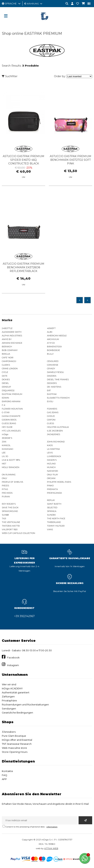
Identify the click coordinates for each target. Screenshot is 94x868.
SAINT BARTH (54, 504)
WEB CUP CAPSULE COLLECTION (18, 533)
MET (4, 464)
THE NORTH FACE (56, 518)
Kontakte (7, 771)
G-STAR (6, 412)
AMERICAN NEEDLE (57, 336)
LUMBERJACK (54, 456)
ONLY (4, 478)
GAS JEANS (53, 412)
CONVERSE (53, 365)
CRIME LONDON (10, 369)
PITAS (5, 489)
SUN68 (5, 515)
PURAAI (6, 497)
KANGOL (6, 445)
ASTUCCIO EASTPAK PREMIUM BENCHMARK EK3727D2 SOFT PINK (70, 160)
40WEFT (51, 328)
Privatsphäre (9, 700)
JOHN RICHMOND (56, 442)
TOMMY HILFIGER (56, 526)
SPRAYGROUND (10, 511)
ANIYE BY (7, 339)
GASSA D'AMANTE (11, 416)
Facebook (13, 657)
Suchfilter (10, 76)
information (52, 827)
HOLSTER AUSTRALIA (58, 427)
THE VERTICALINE (11, 522)
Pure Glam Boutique (14, 736)
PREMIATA (52, 489)
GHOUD (51, 416)
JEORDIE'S (7, 438)
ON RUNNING (9, 475)
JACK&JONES (54, 434)
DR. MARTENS (54, 387)
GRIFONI (51, 420)
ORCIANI (51, 478)
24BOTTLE (7, 328)
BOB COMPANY (10, 350)
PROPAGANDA (54, 493)
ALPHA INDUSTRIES (12, 336)
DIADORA (52, 376)
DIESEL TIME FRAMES (58, 379)
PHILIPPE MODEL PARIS (59, 482)
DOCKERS (52, 383)
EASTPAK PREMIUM (12, 394)
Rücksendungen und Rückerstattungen (25, 704)
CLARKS (6, 365)
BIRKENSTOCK (54, 347)
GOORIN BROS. (9, 420)
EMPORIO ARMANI (11, 401)
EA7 (49, 390)
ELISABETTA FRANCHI (58, 398)
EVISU (50, 401)
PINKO (50, 486)
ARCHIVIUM (53, 339)
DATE (5, 376)
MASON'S (52, 460)
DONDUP (6, 387)
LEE (4, 453)
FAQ (4, 775)
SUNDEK (51, 515)
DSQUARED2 (8, 390)
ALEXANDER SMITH (12, 332)
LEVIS (50, 453)
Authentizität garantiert (16, 692)
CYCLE (5, 372)
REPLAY (51, 500)
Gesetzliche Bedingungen (17, 713)
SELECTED (52, 508)
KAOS (50, 445)
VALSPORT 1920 (10, 529)
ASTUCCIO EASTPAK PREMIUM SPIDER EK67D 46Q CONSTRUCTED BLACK (23, 160)
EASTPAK (52, 394)
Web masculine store (14, 748)
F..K (4, 405)
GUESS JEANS (9, 423)
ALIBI (50, 332)
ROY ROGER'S (9, 504)
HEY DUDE (7, 427)
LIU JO (5, 456)
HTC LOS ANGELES (11, 431)
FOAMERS (52, 409)
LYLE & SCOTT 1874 (11, 460)
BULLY (50, 354)
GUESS (50, 423)
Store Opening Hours (15, 752)
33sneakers (9, 732)
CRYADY (51, 369)
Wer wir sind (9, 684)
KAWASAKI (8, 449)
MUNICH (51, 467)
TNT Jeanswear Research (17, 744)
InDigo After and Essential (17, 740)
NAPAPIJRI (53, 471)
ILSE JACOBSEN (55, 431)
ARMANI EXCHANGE (12, 343)
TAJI (4, 518)
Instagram (13, 665)
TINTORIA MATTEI (11, 526)
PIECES (5, 486)
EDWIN (5, 398)
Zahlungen (8, 696)
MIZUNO (51, 464)
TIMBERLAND (54, 522)
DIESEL (5, 383)
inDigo (5, 434)
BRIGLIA (6, 354)
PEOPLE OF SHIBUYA (12, 482)
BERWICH (7, 347)
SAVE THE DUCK (10, 508)
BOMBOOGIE (53, 350)
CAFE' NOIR (8, 358)
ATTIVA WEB (51, 848)
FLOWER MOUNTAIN (12, 409)
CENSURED (53, 361)
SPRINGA (52, 511)
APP (4, 779)
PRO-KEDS (7, 493)
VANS (50, 529)
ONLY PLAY (53, 475)
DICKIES (6, 379)
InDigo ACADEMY (12, 688)
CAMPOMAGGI (9, 361)
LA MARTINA (53, 449)
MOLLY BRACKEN (11, 467)
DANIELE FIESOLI (55, 372)
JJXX (4, 442)
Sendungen (9, 709)
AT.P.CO (51, 343)
